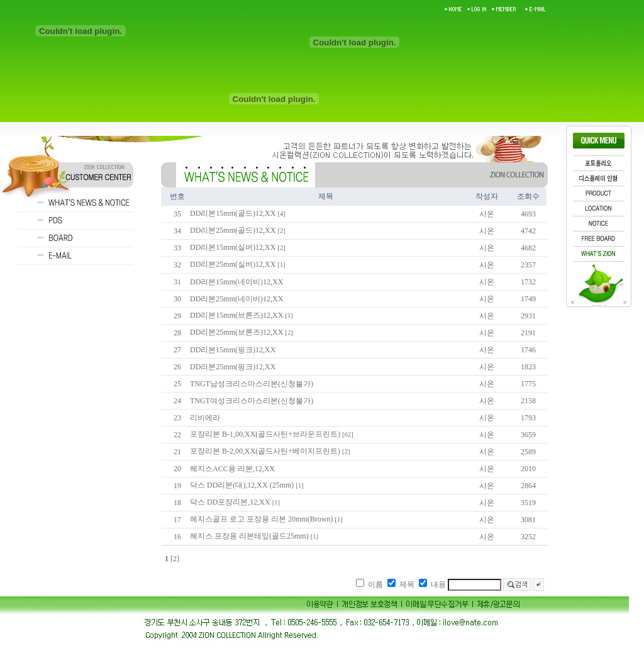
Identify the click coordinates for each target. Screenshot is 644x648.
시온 (487, 214)
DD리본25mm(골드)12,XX (233, 230)
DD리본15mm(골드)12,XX (233, 213)
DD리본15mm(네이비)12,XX (236, 282)
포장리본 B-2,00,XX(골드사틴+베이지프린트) (265, 451)
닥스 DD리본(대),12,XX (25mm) (242, 485)
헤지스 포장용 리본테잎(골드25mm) (249, 536)
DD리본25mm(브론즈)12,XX (236, 332)
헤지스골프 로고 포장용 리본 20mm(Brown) (261, 519)
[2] (175, 559)
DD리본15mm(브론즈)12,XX (236, 315)
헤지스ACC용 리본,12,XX (232, 469)
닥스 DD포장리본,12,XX (230, 502)
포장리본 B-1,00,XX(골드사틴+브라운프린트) (265, 434)
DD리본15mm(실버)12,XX (233, 247)
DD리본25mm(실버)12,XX (233, 264)
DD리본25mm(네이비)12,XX (236, 299)
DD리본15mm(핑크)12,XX (233, 350)
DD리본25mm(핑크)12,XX (233, 367)
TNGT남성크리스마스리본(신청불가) (252, 384)
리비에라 (205, 418)
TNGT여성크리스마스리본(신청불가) (252, 401)
